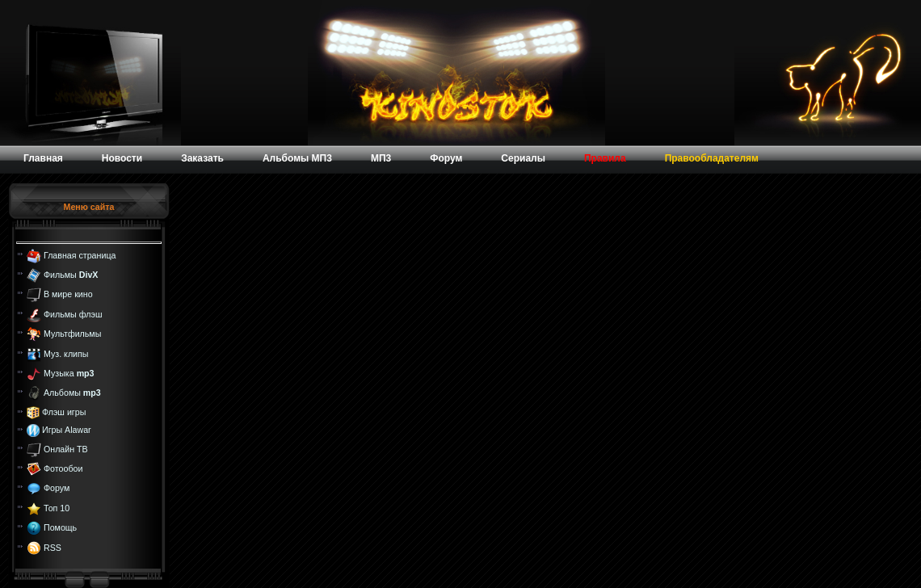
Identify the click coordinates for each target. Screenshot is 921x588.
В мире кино (68, 294)
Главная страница (80, 254)
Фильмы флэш (73, 314)
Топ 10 (57, 508)
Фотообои (63, 468)
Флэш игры (64, 412)
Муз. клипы (66, 353)
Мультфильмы (72, 334)
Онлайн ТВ (66, 448)
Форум (57, 488)
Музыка (69, 373)
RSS (53, 547)
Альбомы (72, 393)
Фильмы (71, 275)
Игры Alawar (67, 430)
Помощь (60, 527)
